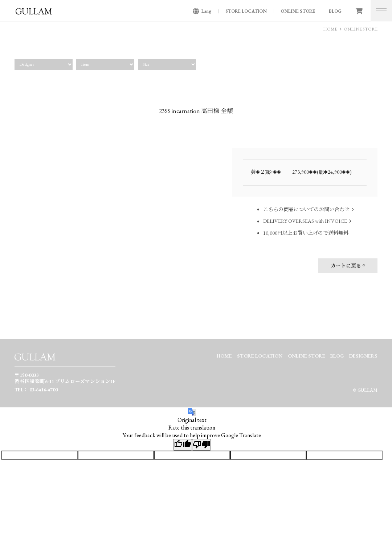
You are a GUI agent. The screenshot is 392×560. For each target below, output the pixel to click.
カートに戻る (346, 266)
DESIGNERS (363, 356)
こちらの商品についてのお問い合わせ (306, 209)
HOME (330, 29)
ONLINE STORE (298, 11)
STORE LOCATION (246, 11)
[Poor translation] (201, 445)
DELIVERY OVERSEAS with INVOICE (305, 221)
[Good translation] (183, 445)
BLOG (335, 11)
